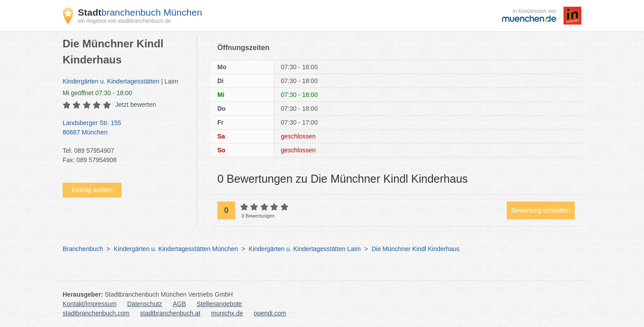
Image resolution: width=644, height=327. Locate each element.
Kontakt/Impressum (90, 304)
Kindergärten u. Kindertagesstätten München (176, 249)
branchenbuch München (140, 12)
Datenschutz (145, 304)
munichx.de (227, 313)
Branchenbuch (83, 249)
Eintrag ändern (92, 190)
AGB (179, 304)
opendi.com (270, 313)
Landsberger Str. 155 (125, 128)
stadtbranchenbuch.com (96, 313)
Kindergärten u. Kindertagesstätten (111, 81)
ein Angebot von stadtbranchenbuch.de (124, 21)
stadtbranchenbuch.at (170, 313)
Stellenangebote (219, 304)
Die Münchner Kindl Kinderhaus (416, 249)
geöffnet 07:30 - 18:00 (97, 93)
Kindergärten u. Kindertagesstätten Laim (305, 249)
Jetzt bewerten (136, 105)
